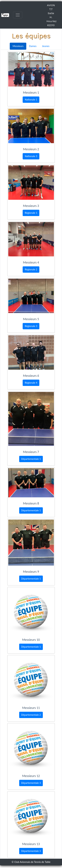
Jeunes (46, 46)
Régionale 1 (31, 213)
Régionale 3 (31, 326)
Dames (33, 46)
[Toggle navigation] (18, 15)
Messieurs (18, 46)
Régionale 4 (31, 383)
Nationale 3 (31, 156)
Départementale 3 (31, 783)
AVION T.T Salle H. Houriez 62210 (52, 15)
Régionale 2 (31, 269)
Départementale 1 (31, 459)
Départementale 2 (31, 715)
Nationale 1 (31, 100)
